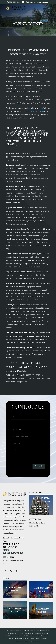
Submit (39, 466)
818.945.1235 (40, 511)
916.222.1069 (41, 612)
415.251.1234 (15, 591)
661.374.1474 (41, 591)
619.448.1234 (15, 612)
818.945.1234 (39, 509)
